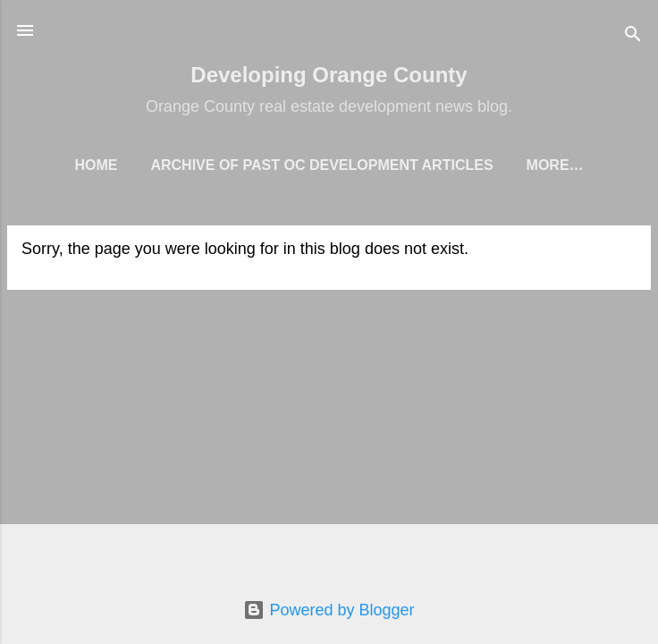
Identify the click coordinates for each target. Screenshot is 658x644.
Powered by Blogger (329, 610)
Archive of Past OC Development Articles (321, 165)
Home (96, 165)
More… (555, 165)
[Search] (633, 36)
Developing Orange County (329, 75)
